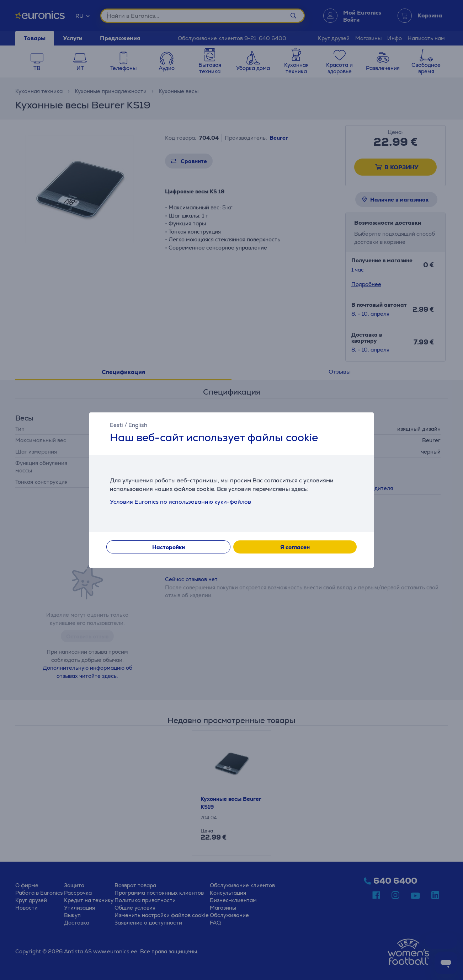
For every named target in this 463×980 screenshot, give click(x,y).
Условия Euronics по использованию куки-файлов (180, 502)
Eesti (116, 425)
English (138, 425)
